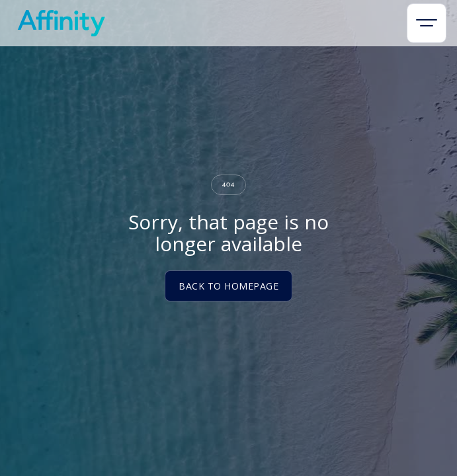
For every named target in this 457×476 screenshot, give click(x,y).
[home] (58, 23)
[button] (427, 23)
